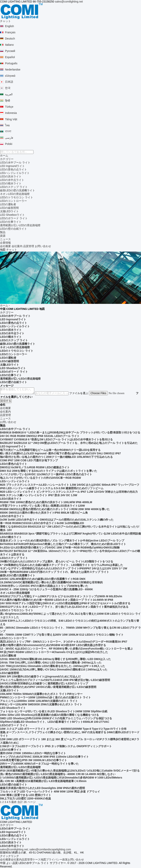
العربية (9, 94)
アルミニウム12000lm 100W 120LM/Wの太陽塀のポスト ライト (39, 701)
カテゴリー (7, 159)
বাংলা (8, 131)
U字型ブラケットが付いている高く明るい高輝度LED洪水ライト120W (42, 506)
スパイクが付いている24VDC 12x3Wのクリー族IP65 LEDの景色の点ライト (46, 474)
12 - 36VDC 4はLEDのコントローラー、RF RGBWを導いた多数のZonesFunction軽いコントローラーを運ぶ (66, 649)
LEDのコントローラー (13, 201)
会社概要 (5, 246)
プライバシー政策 (57, 859)
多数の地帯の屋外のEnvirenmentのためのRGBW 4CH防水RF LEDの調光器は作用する (53, 645)
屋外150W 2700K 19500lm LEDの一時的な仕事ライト (33, 753)
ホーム (4, 156)
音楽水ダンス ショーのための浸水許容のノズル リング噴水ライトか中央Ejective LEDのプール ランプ (62, 541)
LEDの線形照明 (9, 208)
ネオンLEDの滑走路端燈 (15, 194)
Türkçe (9, 107)
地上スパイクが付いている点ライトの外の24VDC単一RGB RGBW (40, 478)
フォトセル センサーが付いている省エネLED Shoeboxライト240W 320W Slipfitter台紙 (54, 711)
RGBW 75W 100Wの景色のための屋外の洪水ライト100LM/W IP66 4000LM (46, 502)
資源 (3, 236)
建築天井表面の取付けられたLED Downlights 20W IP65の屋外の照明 (42, 788)
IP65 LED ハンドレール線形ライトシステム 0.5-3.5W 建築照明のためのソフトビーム (52, 488)
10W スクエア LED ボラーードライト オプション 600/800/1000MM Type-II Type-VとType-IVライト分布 (63, 729)
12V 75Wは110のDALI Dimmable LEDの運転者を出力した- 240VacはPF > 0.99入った (53, 666)
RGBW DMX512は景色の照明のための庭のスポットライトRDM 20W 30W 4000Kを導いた (55, 509)
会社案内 (17, 246)
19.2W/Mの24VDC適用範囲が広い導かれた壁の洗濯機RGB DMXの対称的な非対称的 (51, 582)
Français (10, 32)
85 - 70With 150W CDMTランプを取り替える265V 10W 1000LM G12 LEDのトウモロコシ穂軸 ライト (62, 635)
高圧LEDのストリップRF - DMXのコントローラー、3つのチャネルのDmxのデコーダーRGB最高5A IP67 (64, 642)
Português (11, 63)
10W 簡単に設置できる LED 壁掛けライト (26, 795)
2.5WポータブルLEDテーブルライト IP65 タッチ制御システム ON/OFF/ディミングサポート (56, 746)
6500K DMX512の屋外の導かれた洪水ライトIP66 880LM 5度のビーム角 (44, 513)
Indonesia (11, 113)
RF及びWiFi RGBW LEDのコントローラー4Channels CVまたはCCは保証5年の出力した (54, 652)
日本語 (9, 82)
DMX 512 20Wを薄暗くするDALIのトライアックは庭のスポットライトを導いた (49, 471)
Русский (10, 51)
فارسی (9, 138)
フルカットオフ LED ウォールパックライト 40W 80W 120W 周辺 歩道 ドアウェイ (50, 792)
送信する (6, 401)
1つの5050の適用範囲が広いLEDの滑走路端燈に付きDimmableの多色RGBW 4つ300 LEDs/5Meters (61, 778)
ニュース (5, 239)
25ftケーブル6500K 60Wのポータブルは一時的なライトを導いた (39, 764)
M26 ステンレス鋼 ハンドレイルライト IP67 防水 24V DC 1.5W (39, 495)
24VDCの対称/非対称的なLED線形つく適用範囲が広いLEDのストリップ (44, 683)
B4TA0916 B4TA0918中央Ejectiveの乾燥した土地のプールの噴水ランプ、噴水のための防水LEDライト (63, 544)
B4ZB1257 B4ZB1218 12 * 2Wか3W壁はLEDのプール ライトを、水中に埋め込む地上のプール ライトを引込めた (69, 443)
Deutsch (10, 39)
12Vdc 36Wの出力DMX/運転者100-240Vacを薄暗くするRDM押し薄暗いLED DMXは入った (55, 659)
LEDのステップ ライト (14, 187)
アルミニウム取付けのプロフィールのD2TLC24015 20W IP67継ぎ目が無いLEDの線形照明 (55, 680)
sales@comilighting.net (69, 2)
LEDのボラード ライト (14, 218)
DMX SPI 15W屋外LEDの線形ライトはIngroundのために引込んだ (40, 676)
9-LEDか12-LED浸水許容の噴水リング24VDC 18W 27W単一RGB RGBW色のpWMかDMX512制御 (60, 547)
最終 (14, 802)
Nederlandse (13, 70)
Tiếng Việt (11, 119)
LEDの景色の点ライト (13, 169)
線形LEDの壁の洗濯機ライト (18, 190)
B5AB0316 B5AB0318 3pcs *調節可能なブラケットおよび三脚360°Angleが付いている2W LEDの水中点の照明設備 (70, 534)
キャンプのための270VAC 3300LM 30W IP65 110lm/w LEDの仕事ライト (44, 757)
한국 (8, 88)
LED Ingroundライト (12, 166)
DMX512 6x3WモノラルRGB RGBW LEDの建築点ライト (35, 467)
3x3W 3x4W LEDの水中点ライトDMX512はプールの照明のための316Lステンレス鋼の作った (57, 520)
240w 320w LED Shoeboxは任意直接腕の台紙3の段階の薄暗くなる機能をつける (49, 715)
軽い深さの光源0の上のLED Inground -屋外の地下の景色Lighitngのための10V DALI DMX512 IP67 (60, 453)
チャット (5, 21)
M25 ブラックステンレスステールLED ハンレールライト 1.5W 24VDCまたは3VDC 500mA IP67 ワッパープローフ (70, 485)
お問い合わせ (43, 246)
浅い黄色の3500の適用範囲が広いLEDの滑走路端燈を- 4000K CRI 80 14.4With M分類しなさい (58, 774)
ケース (37, 859)
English (9, 26)
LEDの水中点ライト (12, 180)
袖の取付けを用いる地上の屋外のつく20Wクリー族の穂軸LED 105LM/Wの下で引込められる (56, 457)
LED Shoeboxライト (12, 215)
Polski (9, 144)
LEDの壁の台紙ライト (13, 229)
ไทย (7, 125)
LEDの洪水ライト (11, 176)
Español (10, 57)
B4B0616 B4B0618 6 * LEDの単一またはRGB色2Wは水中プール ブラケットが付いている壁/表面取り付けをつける (70, 432)
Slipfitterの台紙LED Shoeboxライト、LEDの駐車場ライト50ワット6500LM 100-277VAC (55, 722)
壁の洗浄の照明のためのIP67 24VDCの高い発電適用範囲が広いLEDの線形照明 (48, 687)
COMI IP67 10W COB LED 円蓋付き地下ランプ (29, 460)
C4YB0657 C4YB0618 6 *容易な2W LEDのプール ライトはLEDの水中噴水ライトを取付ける (56, 439)
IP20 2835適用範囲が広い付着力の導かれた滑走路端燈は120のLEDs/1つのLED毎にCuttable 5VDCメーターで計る (70, 771)
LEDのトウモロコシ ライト (17, 197)
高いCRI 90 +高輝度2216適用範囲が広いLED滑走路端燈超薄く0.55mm (43, 781)
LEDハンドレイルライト (15, 173)
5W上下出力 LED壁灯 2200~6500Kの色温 (25, 798)
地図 (43, 859)
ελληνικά (10, 76)
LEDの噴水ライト (11, 183)
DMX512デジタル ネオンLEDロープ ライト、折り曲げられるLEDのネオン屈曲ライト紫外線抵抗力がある (64, 607)
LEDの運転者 (8, 204)
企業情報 (5, 243)
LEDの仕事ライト (11, 222)
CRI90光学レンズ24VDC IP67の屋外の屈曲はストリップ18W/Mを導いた (44, 586)
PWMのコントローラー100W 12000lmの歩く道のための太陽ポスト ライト (45, 697)
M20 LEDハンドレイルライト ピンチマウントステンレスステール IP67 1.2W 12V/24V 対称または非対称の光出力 (69, 492)
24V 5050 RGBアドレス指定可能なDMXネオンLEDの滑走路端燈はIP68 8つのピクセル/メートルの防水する (65, 603)
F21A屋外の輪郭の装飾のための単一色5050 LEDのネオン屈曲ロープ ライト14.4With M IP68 (57, 600)
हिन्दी (8, 101)
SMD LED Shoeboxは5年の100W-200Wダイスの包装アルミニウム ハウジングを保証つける (56, 718)
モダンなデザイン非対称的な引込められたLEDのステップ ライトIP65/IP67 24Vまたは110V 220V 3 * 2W (64, 568)
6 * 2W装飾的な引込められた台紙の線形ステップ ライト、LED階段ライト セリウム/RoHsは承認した (62, 565)
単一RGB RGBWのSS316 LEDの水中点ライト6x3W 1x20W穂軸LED (42, 523)
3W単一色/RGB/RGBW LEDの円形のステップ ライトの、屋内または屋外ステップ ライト (55, 572)
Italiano (9, 45)
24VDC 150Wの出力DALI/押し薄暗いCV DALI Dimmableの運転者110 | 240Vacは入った (54, 669)
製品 (3, 232)
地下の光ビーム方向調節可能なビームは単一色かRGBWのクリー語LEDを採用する (50, 450)
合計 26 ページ (26, 802)
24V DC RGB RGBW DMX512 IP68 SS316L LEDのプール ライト (40, 436)
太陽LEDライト (9, 211)
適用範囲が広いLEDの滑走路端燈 (20, 225)
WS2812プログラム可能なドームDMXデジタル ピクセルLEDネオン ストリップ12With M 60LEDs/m (61, 596)
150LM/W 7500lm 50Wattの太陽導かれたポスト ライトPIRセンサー (41, 694)
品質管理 (29, 246)
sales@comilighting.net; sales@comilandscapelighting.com (35, 849)
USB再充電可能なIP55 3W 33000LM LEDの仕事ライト (33, 760)
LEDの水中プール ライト (15, 162)
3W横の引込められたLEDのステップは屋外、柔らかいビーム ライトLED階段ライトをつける (57, 561)
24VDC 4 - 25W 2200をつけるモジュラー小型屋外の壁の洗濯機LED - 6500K (47, 589)
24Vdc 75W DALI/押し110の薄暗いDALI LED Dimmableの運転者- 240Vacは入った (51, 663)
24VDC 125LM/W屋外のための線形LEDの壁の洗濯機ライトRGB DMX (43, 579)
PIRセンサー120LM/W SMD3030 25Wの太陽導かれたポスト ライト (41, 704)
